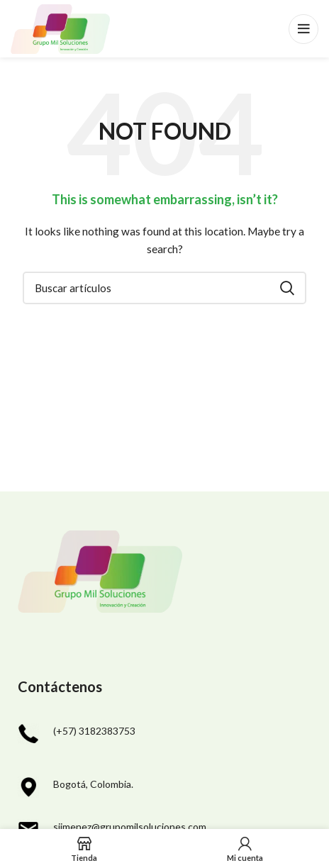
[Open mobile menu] (303, 29)
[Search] (164, 288)
